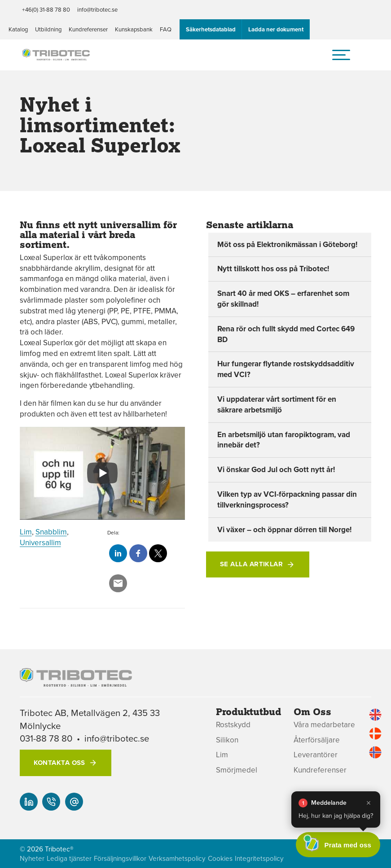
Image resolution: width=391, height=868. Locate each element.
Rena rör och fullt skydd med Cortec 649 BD (286, 334)
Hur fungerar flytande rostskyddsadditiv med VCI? (286, 369)
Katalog (18, 29)
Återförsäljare (317, 740)
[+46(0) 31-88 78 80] (51, 802)
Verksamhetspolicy (177, 858)
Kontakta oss (59, 763)
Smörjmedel (237, 770)
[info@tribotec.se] (74, 802)
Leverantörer (316, 755)
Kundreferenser (88, 29)
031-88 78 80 (46, 738)
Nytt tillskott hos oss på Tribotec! (273, 269)
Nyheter (32, 858)
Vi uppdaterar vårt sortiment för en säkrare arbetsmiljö (277, 404)
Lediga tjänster (69, 858)
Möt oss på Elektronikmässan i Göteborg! (287, 244)
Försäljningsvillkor (120, 858)
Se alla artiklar (251, 564)
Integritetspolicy (259, 858)
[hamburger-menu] (341, 55)
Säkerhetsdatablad (211, 29)
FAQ (166, 29)
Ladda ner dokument (276, 29)
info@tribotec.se (97, 9)
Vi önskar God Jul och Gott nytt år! (276, 469)
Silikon (227, 740)
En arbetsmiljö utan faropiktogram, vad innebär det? (284, 440)
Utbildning (48, 29)
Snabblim (51, 532)
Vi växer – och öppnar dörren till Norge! (284, 529)
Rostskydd (233, 725)
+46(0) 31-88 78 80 (46, 9)
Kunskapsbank (134, 29)
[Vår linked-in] (29, 802)
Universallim (40, 542)
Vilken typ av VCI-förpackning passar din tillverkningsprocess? (287, 499)
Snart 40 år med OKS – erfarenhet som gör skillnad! (283, 299)
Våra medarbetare (324, 725)
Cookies (220, 858)
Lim (26, 532)
